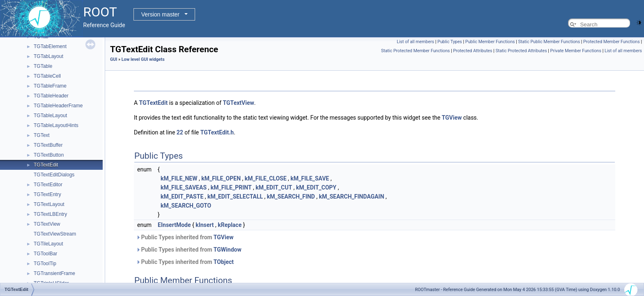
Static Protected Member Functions (416, 51)
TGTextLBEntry (50, 214)
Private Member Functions (576, 51)
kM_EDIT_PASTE (182, 197)
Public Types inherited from (185, 237)
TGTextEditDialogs (54, 175)
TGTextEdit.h (217, 132)
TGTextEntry (47, 194)
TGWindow (228, 250)
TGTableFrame (50, 86)
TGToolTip (45, 264)
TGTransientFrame (54, 273)
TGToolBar (45, 254)
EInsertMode (174, 225)
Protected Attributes (473, 51)
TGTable (43, 66)
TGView (452, 118)
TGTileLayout (48, 244)
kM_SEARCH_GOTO (186, 206)
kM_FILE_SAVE (310, 178)
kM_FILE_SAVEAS (184, 187)
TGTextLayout (49, 204)
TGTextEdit (46, 165)
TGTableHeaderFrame (58, 106)
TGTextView (47, 224)
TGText (42, 135)
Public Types (450, 42)
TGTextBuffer (48, 145)
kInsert (205, 225)
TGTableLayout (50, 116)
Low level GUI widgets (143, 59)
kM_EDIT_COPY (316, 187)
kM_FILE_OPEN (221, 178)
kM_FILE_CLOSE (266, 178)
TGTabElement (50, 46)
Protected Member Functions (612, 42)
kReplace (230, 225)
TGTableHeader (51, 96)
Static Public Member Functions (549, 42)
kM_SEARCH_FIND (291, 197)
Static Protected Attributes (521, 51)
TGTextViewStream (55, 234)
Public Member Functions (490, 42)
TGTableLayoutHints (56, 125)
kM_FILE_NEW (179, 178)
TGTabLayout (48, 56)
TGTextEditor (48, 185)
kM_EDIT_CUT (274, 187)
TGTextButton (49, 155)
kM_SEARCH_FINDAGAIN (351, 197)
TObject (224, 262)
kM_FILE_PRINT (231, 187)
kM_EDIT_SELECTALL (235, 197)
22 (180, 132)
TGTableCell (47, 76)
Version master (160, 14)
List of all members (415, 42)
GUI (114, 59)
